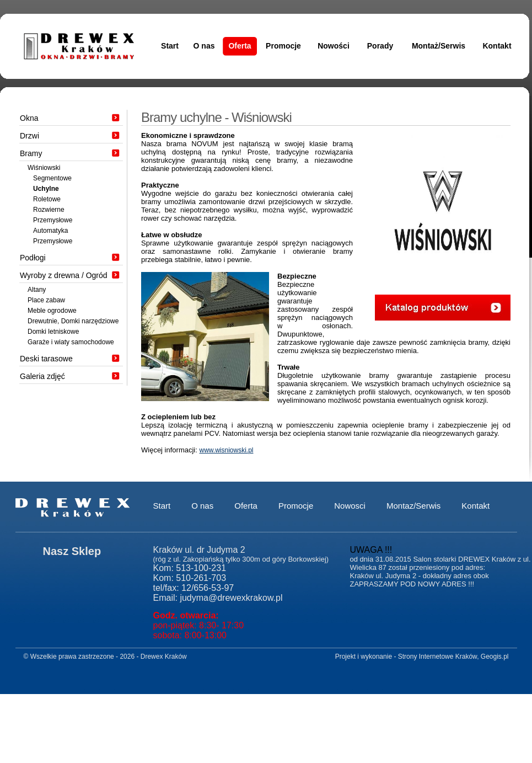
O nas (204, 46)
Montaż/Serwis (439, 46)
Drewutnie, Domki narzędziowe (73, 321)
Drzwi (29, 136)
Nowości (334, 46)
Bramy (31, 153)
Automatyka (50, 231)
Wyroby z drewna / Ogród (64, 275)
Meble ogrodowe (52, 311)
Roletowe (47, 199)
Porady (380, 46)
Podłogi (33, 258)
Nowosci (350, 506)
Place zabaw (46, 300)
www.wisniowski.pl (226, 450)
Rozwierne (49, 210)
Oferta (240, 46)
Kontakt (497, 46)
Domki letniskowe (53, 332)
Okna (29, 118)
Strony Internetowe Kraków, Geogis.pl (453, 657)
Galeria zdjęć (42, 376)
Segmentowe (52, 178)
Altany (37, 290)
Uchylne (46, 189)
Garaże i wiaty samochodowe (71, 342)
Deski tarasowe (46, 359)
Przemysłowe (53, 220)
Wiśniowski (44, 168)
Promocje (283, 46)
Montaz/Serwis (413, 506)
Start (170, 46)
